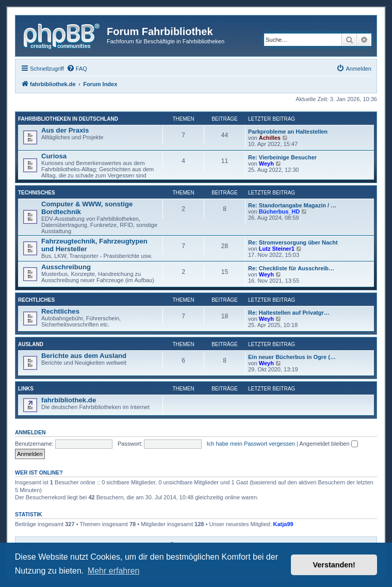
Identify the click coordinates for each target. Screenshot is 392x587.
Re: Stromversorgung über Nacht (293, 242)
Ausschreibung (66, 267)
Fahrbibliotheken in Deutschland (68, 119)
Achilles (270, 138)
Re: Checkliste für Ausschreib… (291, 268)
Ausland (31, 344)
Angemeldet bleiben (328, 444)
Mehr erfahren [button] (114, 571)
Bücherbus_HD (279, 211)
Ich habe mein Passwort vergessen (251, 444)
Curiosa (54, 156)
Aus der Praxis (65, 130)
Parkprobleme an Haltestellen (288, 132)
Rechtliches (36, 300)
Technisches (37, 193)
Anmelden (30, 432)
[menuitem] (77, 69)
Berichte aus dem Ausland (84, 356)
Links (26, 389)
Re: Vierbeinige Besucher (282, 157)
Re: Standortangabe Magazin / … (292, 205)
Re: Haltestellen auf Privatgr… (289, 313)
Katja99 (283, 524)
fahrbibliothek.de (69, 400)
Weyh (266, 164)
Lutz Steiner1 (277, 249)
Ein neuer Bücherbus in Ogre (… (292, 357)
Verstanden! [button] (334, 565)
